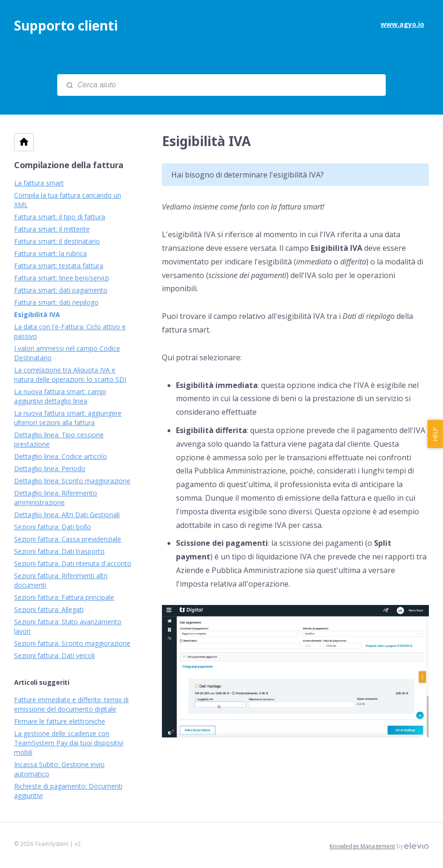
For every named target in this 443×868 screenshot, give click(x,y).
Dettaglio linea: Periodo (50, 469)
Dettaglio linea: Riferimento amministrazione (56, 498)
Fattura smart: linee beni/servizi (61, 278)
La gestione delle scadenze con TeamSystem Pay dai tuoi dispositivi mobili (69, 743)
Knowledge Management (362, 846)
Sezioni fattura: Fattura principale (64, 597)
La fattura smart (39, 183)
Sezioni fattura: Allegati (49, 609)
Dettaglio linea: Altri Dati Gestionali (67, 515)
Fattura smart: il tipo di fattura (60, 217)
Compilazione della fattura (69, 165)
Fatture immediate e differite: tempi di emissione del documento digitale (71, 704)
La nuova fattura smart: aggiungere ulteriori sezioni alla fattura (68, 418)
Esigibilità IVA (37, 314)
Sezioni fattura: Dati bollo (53, 527)
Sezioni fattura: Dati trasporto (59, 551)
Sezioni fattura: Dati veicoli (54, 655)
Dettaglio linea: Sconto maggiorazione (72, 481)
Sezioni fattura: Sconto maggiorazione (72, 643)
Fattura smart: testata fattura (59, 266)
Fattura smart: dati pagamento (61, 290)
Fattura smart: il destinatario (57, 241)
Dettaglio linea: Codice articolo (61, 456)
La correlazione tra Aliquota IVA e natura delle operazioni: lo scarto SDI (70, 375)
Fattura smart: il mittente (52, 229)
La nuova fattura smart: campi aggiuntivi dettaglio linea (60, 396)
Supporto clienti (66, 25)
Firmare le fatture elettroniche (60, 721)
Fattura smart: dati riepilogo (56, 302)
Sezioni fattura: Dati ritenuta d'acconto (73, 563)
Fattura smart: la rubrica (50, 253)
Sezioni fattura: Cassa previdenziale (68, 539)
